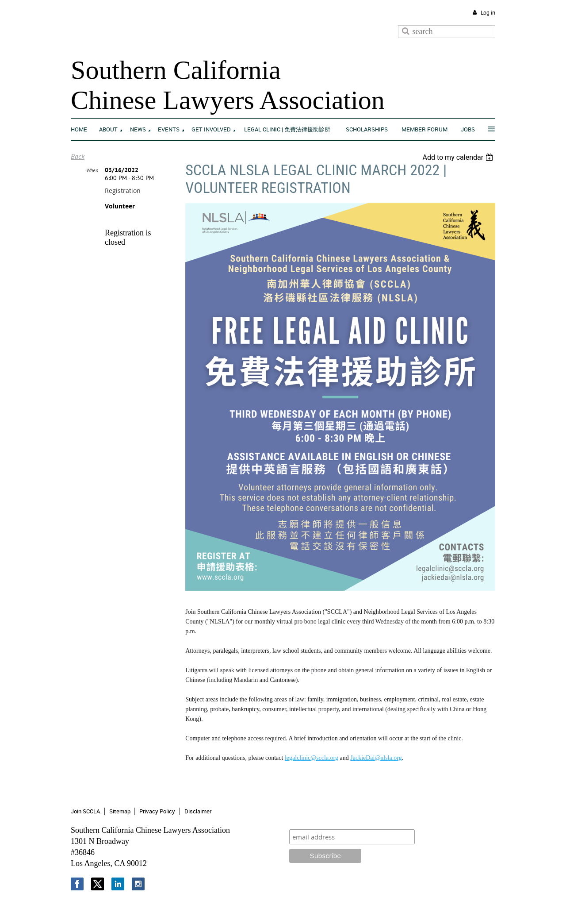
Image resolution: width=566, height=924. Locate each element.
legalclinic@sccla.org (312, 758)
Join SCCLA (85, 811)
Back (78, 156)
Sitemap (120, 811)
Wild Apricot (423, 907)
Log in (488, 13)
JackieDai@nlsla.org (376, 758)
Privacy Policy (157, 811)
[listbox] (459, 157)
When (92, 170)
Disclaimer (198, 811)
